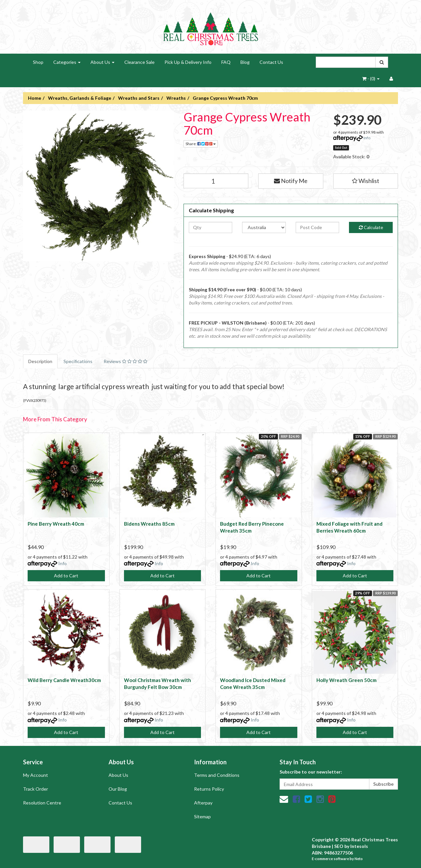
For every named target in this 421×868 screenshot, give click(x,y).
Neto (359, 859)
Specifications (78, 361)
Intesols (359, 846)
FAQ (226, 62)
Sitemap (202, 816)
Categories (67, 62)
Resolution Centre (42, 803)
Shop (38, 62)
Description (40, 361)
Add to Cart (66, 576)
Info (367, 138)
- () (371, 79)
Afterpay (203, 803)
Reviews (125, 361)
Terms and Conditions (217, 775)
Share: (201, 144)
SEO (339, 846)
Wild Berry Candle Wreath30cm (64, 680)
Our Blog (118, 789)
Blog (245, 62)
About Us (102, 62)
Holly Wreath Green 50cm (347, 680)
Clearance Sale (139, 62)
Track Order (36, 789)
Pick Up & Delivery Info (188, 62)
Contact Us (271, 62)
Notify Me (291, 181)
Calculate (371, 227)
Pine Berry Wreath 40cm (56, 524)
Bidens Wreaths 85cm (149, 524)
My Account (36, 775)
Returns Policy (209, 789)
